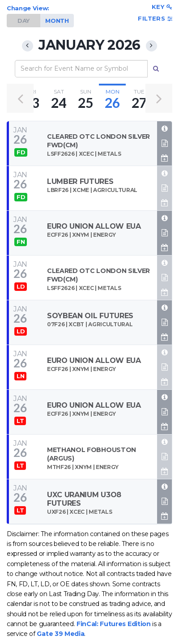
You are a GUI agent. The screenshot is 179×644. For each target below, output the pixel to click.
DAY (23, 21)
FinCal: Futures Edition (114, 624)
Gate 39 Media (60, 634)
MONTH (57, 21)
